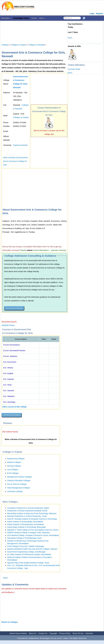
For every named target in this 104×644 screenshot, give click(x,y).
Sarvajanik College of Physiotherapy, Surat (24, 538)
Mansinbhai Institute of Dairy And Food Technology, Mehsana (32, 513)
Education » (6, 18)
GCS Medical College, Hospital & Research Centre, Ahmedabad (33, 535)
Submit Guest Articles (18, 633)
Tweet (5, 578)
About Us (32, 633)
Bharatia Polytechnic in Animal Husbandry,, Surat (27, 516)
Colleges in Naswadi (36, 45)
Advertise (89, 633)
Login (92, 13)
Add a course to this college (14, 407)
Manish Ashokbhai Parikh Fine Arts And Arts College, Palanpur (32, 549)
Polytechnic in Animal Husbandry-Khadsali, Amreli (27, 511)
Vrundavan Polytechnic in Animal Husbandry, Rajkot (28, 508)
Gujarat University (20, 145)
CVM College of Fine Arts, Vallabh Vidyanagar (26, 546)
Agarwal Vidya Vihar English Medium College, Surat (28, 563)
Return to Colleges (10, 622)
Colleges (5, 45)
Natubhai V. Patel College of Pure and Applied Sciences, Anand (33, 530)
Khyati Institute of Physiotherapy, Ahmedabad (25, 524)
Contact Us (43, 633)
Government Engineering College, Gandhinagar (26, 552)
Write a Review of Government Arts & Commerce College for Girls (16, 161)
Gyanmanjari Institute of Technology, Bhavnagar (26, 527)
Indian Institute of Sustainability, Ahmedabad (25, 522)
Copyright (53, 633)
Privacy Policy (65, 633)
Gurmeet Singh (74, 69)
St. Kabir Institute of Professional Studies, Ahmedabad (29, 554)
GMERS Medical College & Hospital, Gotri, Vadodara (28, 532)
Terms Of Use (78, 633)
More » (42, 18)
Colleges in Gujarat (18, 45)
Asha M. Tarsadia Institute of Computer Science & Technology (32, 519)
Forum (34, 18)
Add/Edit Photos (8, 325)
